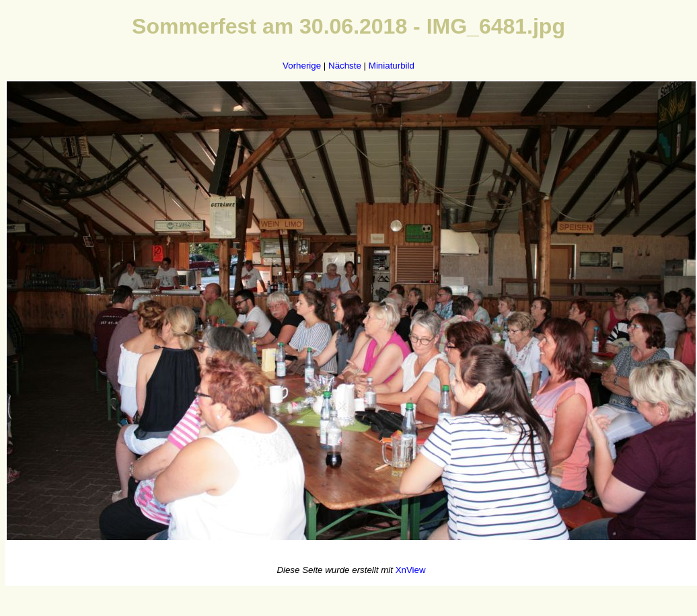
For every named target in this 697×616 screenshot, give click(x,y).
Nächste (345, 66)
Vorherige (302, 66)
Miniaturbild (392, 66)
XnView (411, 570)
